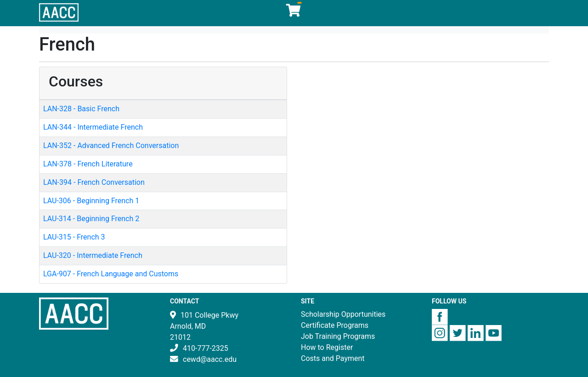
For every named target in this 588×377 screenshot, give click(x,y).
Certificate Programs (335, 325)
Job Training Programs (338, 336)
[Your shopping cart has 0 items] (294, 13)
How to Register (327, 347)
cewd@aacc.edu (210, 359)
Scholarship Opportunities (343, 314)
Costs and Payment (333, 358)
